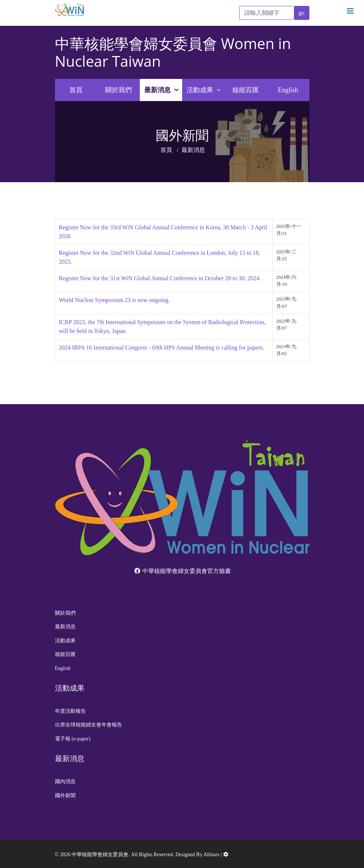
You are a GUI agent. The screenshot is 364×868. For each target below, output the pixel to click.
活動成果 (200, 90)
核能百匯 (246, 90)
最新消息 (157, 90)
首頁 (76, 90)
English (288, 90)
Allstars (211, 855)
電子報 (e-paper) (73, 739)
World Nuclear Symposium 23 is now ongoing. (115, 300)
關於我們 (118, 90)
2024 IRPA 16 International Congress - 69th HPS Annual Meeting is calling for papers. (162, 348)
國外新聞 (65, 796)
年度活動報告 (70, 711)
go (302, 13)
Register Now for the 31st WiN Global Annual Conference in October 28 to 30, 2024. (160, 278)
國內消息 (65, 782)
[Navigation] (350, 11)
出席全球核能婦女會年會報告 (89, 725)
